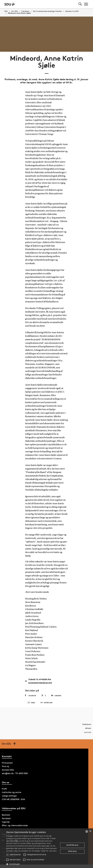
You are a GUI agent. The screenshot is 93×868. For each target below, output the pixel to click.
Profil (4, 789)
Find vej (6, 766)
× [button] (90, 831)
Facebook (31, 696)
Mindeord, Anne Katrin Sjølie (19, 13)
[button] (7, 855)
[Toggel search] (80, 4)
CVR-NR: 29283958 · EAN (13, 799)
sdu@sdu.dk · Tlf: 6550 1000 (15, 773)
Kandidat (6, 818)
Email (31, 703)
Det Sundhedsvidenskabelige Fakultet (47, 11)
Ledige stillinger (9, 796)
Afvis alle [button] (72, 851)
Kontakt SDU (8, 770)
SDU (6, 11)
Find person (7, 763)
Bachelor (6, 815)
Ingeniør (6, 822)
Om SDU (15, 11)
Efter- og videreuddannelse (15, 825)
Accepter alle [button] (72, 845)
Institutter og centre (12, 792)
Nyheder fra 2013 (72, 11)
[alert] (46, 848)
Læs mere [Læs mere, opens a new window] (53, 851)
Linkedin (56, 695)
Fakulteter (25, 11)
